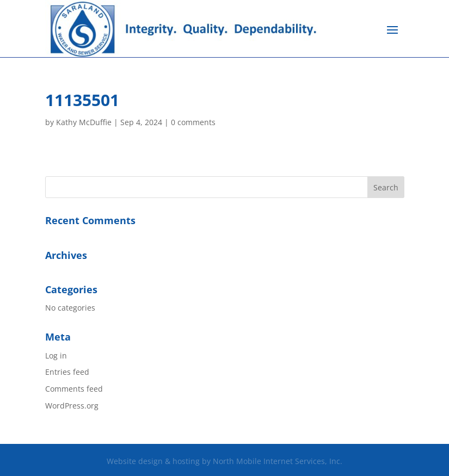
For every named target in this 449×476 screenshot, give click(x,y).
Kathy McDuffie (84, 122)
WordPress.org (72, 406)
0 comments (193, 122)
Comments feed (74, 389)
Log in (56, 356)
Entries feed (67, 372)
